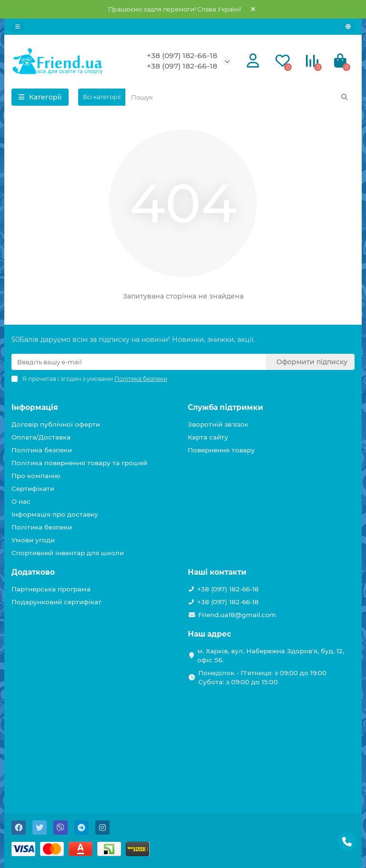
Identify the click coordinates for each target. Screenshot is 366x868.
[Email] (139, 362)
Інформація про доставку (55, 514)
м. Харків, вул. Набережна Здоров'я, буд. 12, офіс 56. (271, 655)
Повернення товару (221, 450)
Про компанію (36, 476)
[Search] (240, 97)
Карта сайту (208, 437)
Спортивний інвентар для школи (68, 553)
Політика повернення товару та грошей (79, 463)
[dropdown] (18, 27)
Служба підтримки (225, 407)
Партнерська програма (51, 589)
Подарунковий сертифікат (56, 602)
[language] (348, 27)
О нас (21, 501)
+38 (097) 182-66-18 (182, 55)
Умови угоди (33, 540)
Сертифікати (33, 489)
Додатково (33, 572)
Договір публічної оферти (56, 424)
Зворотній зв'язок (218, 424)
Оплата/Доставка (41, 437)
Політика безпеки (42, 450)
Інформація (35, 407)
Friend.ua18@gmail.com (237, 615)
